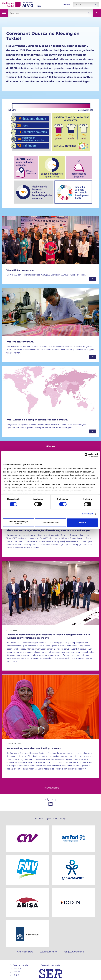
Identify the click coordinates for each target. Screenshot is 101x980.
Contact (67, 5)
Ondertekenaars (25, 949)
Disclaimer (18, 966)
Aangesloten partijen (74, 949)
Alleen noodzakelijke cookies (19, 523)
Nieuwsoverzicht (51, 788)
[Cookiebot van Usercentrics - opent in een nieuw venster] (86, 455)
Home (16, 972)
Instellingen (87, 514)
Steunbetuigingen (48, 949)
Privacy (16, 969)
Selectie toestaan (51, 523)
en (97, 13)
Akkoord (83, 523)
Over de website (21, 963)
